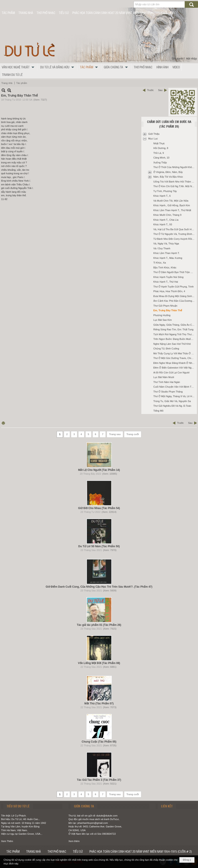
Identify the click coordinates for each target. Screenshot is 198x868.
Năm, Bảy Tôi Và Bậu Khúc (168, 177)
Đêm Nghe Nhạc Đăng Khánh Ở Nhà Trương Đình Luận (175, 363)
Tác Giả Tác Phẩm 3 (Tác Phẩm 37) (99, 780)
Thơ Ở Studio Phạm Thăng (168, 392)
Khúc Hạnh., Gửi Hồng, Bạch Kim (172, 205)
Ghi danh (177, 59)
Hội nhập (191, 59)
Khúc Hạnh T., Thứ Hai (166, 282)
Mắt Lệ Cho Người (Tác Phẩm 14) (99, 470)
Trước (150, 90)
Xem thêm (74, 841)
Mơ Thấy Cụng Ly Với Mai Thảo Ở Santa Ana (175, 353)
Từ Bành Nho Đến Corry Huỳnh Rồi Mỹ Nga (175, 239)
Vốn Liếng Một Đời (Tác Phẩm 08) (99, 663)
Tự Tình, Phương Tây (165, 191)
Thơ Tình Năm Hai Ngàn (167, 382)
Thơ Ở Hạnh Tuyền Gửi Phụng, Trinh (173, 287)
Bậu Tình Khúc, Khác (165, 268)
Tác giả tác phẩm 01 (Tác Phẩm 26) (99, 625)
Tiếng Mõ (158, 411)
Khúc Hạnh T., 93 (163, 224)
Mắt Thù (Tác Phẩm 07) (99, 704)
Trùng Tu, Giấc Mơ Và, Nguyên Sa (172, 401)
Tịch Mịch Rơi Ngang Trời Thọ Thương (175, 334)
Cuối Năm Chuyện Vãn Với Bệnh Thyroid (175, 387)
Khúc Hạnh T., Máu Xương (168, 258)
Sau (160, 90)
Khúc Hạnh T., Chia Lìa (166, 220)
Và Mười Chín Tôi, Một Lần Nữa (171, 201)
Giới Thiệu (154, 134)
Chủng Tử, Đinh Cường (166, 349)
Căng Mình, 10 (161, 158)
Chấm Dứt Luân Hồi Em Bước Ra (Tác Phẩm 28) (169, 124)
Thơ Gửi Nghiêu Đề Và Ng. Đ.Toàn (172, 406)
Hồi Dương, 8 (161, 148)
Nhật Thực (159, 143)
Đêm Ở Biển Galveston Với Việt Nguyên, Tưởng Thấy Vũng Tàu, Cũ (175, 368)
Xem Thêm (7, 841)
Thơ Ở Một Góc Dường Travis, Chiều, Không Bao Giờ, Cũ (175, 358)
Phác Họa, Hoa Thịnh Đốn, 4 (169, 291)
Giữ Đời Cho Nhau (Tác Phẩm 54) (99, 508)
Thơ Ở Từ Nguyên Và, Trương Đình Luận (175, 234)
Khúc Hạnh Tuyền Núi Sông (168, 277)
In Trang (3, 423)
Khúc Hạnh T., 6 (162, 196)
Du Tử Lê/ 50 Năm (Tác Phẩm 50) (99, 546)
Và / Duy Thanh (162, 248)
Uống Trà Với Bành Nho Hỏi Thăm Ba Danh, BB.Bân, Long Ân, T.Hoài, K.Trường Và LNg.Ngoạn (175, 182)
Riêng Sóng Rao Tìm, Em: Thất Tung (173, 329)
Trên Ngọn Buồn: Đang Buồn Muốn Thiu (175, 339)
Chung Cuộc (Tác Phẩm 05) (99, 742)
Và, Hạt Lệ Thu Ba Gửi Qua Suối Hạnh (174, 229)
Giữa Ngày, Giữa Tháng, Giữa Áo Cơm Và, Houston (175, 325)
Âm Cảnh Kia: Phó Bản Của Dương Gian (175, 301)
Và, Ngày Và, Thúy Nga (166, 244)
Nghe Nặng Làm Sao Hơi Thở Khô (172, 344)
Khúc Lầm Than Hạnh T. (166, 253)
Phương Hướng (162, 315)
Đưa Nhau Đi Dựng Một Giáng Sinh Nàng (175, 296)
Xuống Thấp (160, 163)
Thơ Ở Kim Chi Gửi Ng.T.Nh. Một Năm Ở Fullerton (175, 186)
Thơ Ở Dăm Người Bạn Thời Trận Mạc (174, 272)
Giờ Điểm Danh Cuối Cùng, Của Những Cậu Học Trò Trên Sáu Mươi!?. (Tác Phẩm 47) (99, 587)
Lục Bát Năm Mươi (164, 377)
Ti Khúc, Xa (160, 263)
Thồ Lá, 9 (159, 153)
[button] (19, 67)
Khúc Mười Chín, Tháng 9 (167, 215)
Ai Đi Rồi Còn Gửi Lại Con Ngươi (171, 373)
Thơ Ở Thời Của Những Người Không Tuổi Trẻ (175, 167)
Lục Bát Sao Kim (163, 320)
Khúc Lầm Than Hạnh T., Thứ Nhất (172, 210)
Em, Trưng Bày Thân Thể (168, 310)
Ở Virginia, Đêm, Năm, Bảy (168, 172)
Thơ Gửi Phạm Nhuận (165, 306)
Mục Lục (153, 139)
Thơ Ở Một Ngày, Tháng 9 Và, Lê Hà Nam (175, 396)
